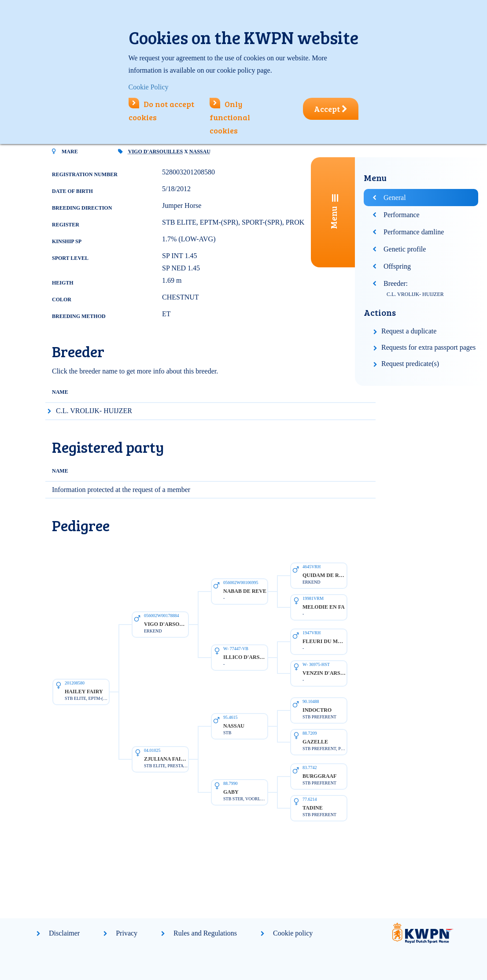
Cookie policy (293, 933)
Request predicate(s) (410, 364)
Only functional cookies (230, 117)
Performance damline (414, 232)
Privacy (127, 933)
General (395, 198)
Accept (331, 109)
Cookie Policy (149, 87)
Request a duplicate (409, 331)
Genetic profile (405, 249)
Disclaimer (64, 933)
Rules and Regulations (205, 933)
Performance (402, 215)
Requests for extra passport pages (428, 347)
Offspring (397, 266)
